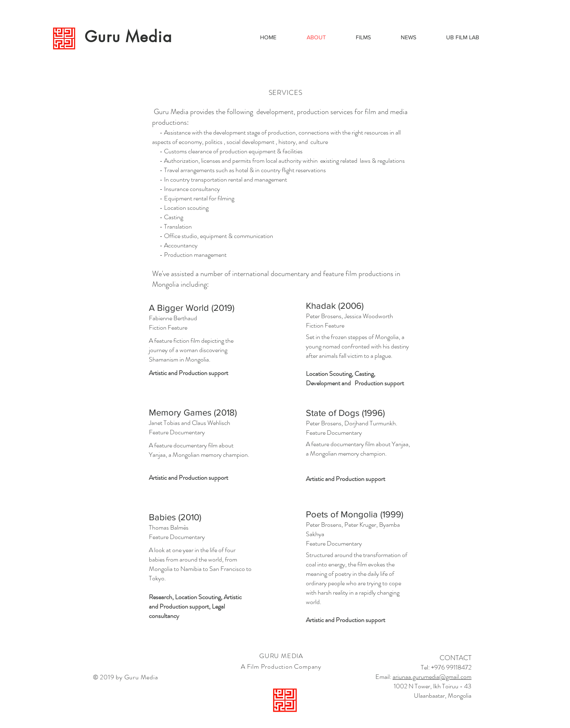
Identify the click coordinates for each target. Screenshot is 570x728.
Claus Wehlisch (211, 423)
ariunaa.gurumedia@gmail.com (432, 677)
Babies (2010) (175, 517)
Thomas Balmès (169, 527)
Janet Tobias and (170, 423)
